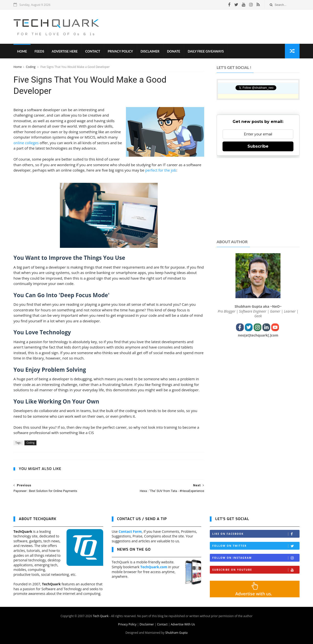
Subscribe (258, 146)
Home (22, 51)
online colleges (26, 143)
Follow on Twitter (256, 546)
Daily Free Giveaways (206, 51)
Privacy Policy (120, 51)
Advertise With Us (183, 624)
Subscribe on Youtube (256, 570)
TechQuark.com (154, 567)
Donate (174, 51)
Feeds (39, 51)
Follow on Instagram (256, 558)
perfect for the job (161, 170)
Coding (31, 67)
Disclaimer (150, 51)
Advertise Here (65, 51)
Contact (93, 51)
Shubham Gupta (176, 633)
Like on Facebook (256, 534)
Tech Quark (101, 616)
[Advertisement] (211, 27)
